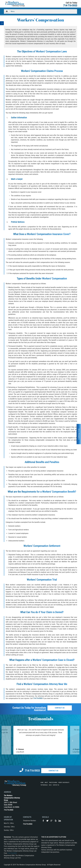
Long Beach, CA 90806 (12, 807)
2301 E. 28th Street (10, 802)
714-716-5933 (70, 6)
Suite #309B (8, 805)
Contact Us (60, 708)
